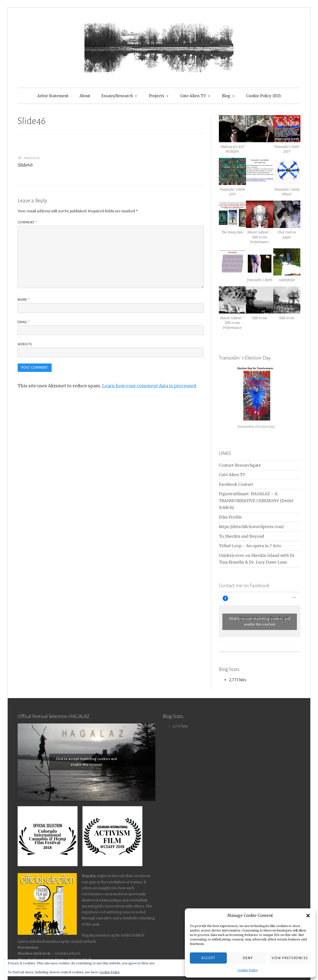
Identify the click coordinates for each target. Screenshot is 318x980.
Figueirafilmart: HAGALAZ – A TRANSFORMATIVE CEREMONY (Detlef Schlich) (256, 501)
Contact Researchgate (240, 465)
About (85, 96)
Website (25, 344)
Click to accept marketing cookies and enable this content (260, 622)
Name (24, 300)
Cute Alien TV (193, 96)
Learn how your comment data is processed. (149, 386)
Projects (157, 96)
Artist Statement (53, 96)
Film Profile (230, 517)
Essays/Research (117, 96)
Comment (27, 223)
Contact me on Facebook (244, 585)
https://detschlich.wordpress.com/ (251, 527)
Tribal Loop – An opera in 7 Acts (250, 546)
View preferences (290, 958)
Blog (226, 96)
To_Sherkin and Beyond (241, 536)
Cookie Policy (248, 970)
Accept (208, 958)
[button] (308, 916)
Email (24, 322)
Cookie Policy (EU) (263, 96)
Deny (248, 958)
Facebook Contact (236, 484)
